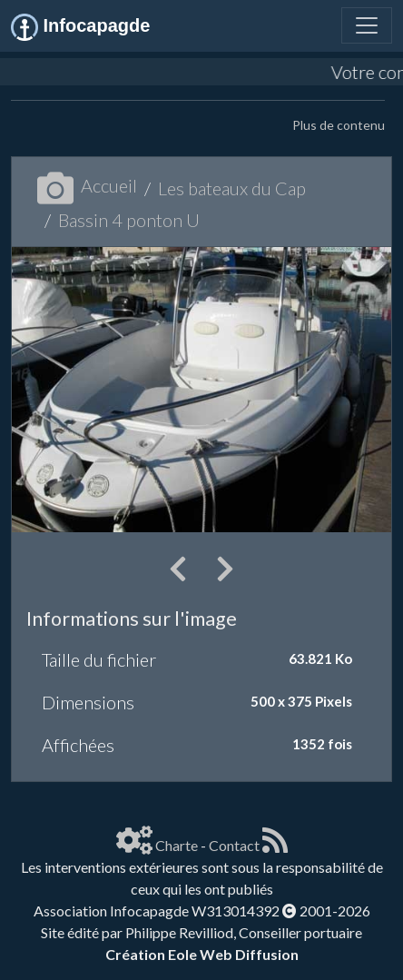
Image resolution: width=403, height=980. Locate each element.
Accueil (87, 185)
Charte (177, 845)
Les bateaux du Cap (232, 188)
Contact (234, 845)
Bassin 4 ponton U (129, 220)
